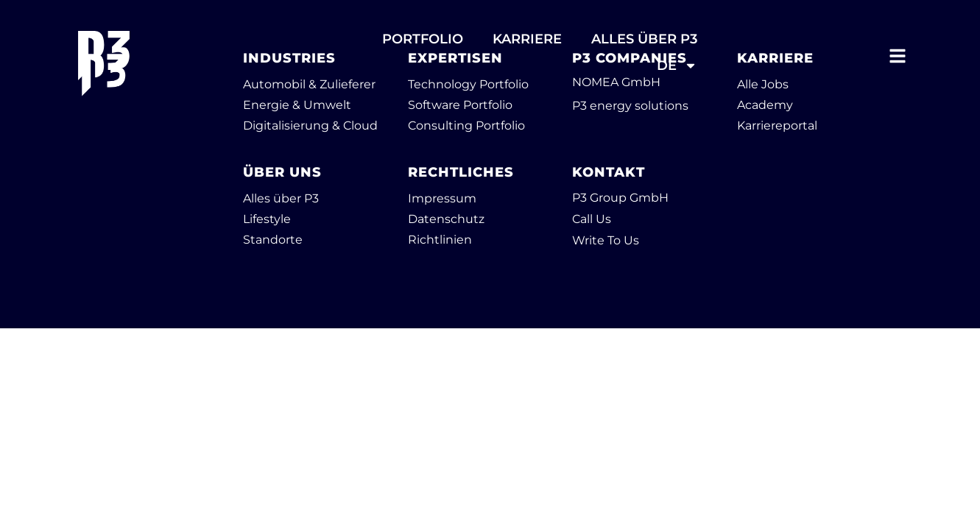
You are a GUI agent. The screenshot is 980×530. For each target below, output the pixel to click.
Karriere (527, 39)
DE (677, 66)
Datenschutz (446, 219)
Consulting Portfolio (466, 126)
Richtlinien (440, 240)
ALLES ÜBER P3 (644, 39)
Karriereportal (777, 126)
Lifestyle (267, 219)
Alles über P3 (281, 198)
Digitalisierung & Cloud (310, 126)
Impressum (442, 198)
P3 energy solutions (630, 106)
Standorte (273, 240)
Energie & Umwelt (297, 105)
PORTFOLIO (423, 39)
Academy (765, 105)
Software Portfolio (460, 105)
